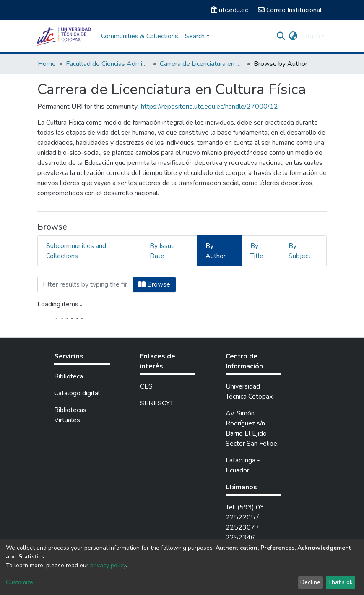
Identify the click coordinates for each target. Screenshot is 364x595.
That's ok (340, 582)
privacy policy (108, 565)
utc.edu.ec (229, 10)
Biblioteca (69, 376)
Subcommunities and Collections (76, 251)
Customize (19, 582)
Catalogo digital (77, 393)
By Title (257, 251)
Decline (310, 582)
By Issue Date (162, 251)
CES (146, 386)
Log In (311, 36)
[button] (293, 36)
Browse (154, 284)
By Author (216, 251)
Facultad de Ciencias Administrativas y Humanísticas (108, 64)
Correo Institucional (290, 10)
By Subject (300, 251)
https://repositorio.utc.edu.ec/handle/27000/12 (209, 107)
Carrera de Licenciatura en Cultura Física (202, 64)
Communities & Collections (140, 36)
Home (47, 64)
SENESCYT (157, 403)
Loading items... (60, 304)
